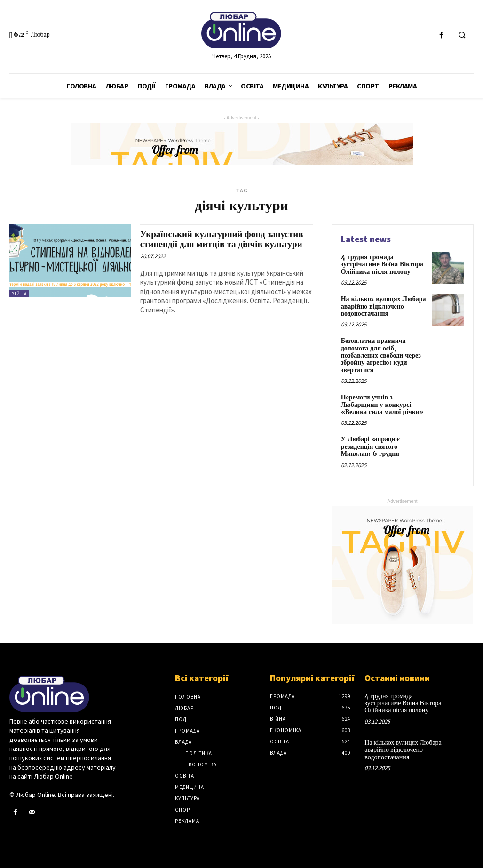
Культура (187, 798)
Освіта (185, 776)
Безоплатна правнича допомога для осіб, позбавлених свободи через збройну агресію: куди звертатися (381, 356)
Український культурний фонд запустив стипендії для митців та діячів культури (222, 239)
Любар (184, 708)
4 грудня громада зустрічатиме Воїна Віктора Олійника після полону (382, 265)
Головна (188, 697)
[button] (462, 36)
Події (182, 719)
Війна (19, 294)
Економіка (201, 764)
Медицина (190, 787)
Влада (183, 742)
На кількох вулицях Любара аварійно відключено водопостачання (384, 307)
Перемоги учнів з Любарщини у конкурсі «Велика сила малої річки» (382, 405)
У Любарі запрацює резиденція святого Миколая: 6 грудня (370, 447)
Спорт (184, 810)
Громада (187, 731)
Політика (199, 753)
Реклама (187, 821)
